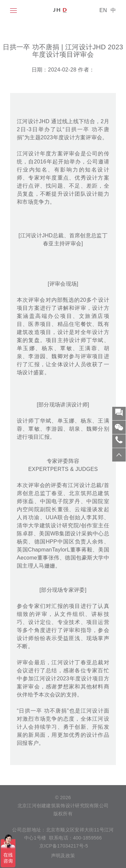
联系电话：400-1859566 (75, 838)
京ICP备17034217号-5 (63, 846)
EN (103, 10)
